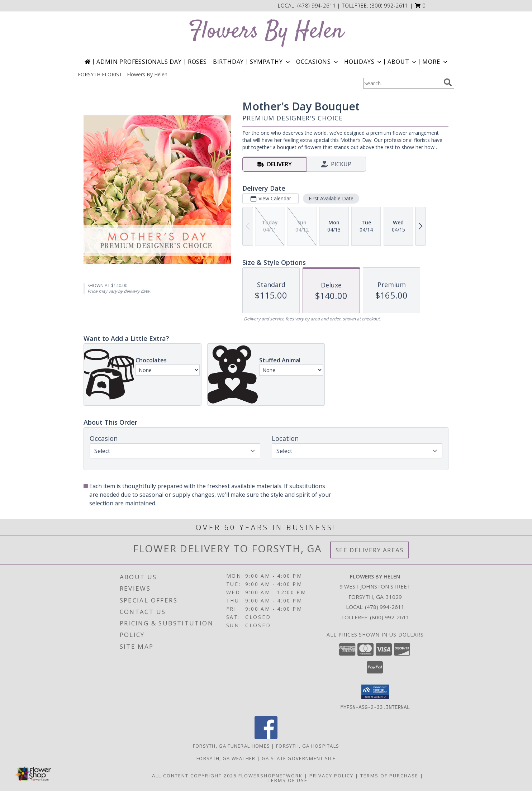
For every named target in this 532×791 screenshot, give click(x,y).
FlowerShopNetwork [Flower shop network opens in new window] (270, 775)
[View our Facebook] (266, 737)
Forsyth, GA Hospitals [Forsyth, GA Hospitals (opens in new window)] (308, 745)
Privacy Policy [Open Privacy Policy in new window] (331, 775)
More (435, 62)
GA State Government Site (299, 758)
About (403, 62)
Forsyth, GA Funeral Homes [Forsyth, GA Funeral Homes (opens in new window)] (232, 745)
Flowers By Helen (266, 32)
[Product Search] (402, 83)
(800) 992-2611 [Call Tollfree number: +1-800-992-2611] (390, 617)
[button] (420, 6)
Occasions (318, 62)
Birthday (228, 62)
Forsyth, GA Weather (226, 758)
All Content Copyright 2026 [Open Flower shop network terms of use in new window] (194, 775)
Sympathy (270, 62)
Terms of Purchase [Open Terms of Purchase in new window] (389, 775)
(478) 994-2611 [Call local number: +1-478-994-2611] (318, 6)
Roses (197, 62)
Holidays (364, 62)
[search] (448, 82)
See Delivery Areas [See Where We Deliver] (370, 550)
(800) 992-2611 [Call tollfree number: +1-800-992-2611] (389, 6)
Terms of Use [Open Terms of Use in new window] (288, 780)
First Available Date (331, 198)
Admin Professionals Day (139, 62)
